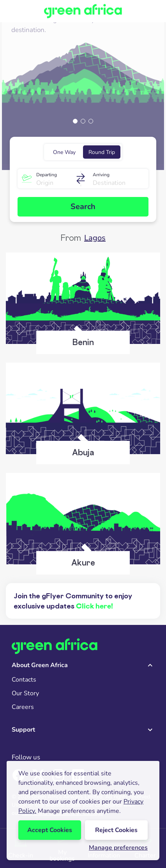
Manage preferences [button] (118, 848)
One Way (64, 152)
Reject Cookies (116, 830)
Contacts (24, 680)
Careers (23, 707)
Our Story (25, 693)
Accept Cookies (50, 830)
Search (83, 207)
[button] (75, 121)
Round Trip (102, 152)
